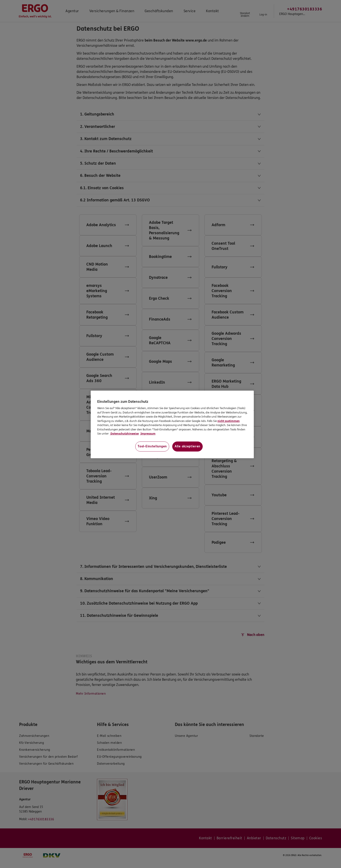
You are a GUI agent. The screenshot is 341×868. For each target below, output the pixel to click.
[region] (172, 424)
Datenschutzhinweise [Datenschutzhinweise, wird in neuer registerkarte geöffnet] (124, 434)
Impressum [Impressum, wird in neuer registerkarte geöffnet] (148, 434)
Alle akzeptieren (187, 446)
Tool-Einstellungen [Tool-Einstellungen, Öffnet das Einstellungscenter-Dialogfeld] (152, 446)
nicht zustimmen (229, 421)
